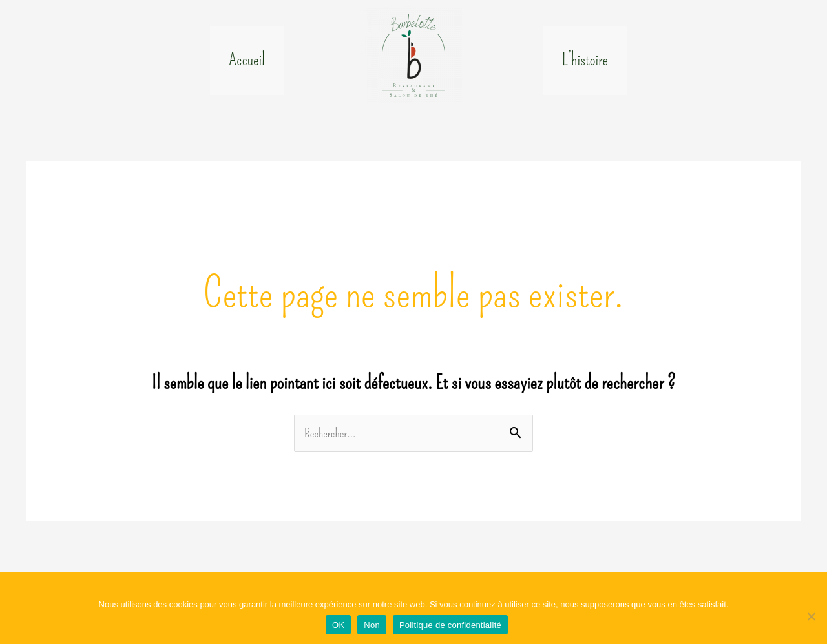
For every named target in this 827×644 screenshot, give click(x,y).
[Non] (811, 616)
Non (372, 625)
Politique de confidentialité (450, 625)
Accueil (247, 66)
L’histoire (585, 66)
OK (338, 625)
